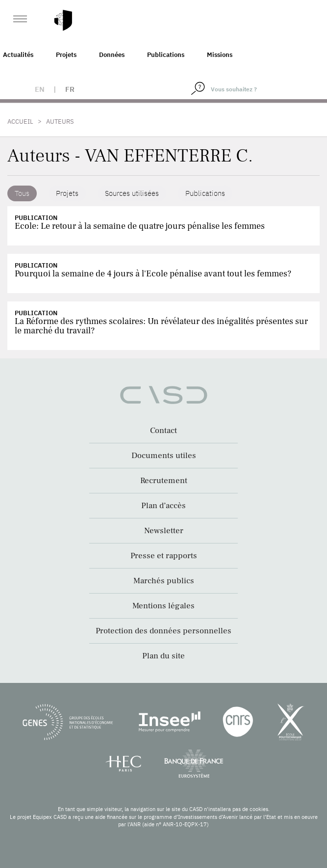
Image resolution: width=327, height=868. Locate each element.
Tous (22, 193)
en (40, 89)
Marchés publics (164, 581)
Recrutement (164, 481)
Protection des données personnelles (163, 631)
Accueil (20, 122)
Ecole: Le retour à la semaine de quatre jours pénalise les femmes (140, 226)
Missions (220, 55)
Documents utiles (164, 456)
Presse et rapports (164, 556)
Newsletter (164, 531)
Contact (163, 431)
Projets (66, 55)
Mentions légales (163, 606)
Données (112, 55)
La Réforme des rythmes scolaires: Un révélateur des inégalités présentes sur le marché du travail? (161, 326)
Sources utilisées (132, 193)
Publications (166, 55)
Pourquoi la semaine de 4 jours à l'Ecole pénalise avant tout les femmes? (153, 274)
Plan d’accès (163, 506)
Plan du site (163, 656)
